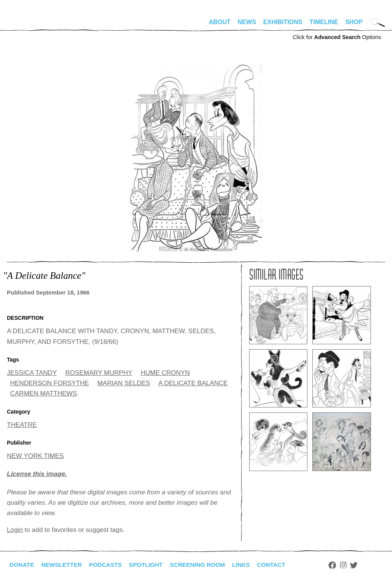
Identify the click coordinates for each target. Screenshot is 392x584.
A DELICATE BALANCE (193, 383)
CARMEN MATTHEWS (44, 393)
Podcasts (109, 565)
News (247, 22)
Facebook (341, 565)
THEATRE (22, 425)
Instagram (352, 565)
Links (248, 565)
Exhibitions (283, 22)
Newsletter (63, 565)
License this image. (37, 474)
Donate (22, 565)
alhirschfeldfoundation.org (30, 25)
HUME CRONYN (165, 373)
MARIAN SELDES (124, 383)
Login (15, 530)
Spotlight (150, 565)
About (220, 22)
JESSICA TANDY (32, 373)
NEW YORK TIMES (35, 456)
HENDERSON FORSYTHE (50, 383)
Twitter (363, 565)
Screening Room (203, 565)
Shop (354, 22)
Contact (280, 565)
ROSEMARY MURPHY (99, 373)
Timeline (324, 22)
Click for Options (337, 37)
